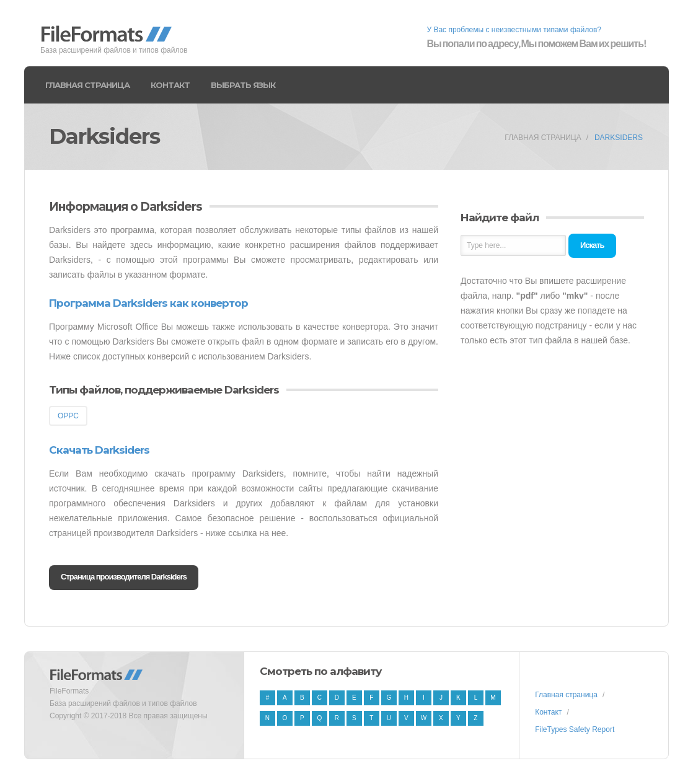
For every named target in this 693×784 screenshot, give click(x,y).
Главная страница (87, 85)
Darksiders (619, 138)
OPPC (68, 416)
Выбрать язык (243, 85)
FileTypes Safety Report (575, 729)
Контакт (170, 85)
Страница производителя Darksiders (124, 577)
